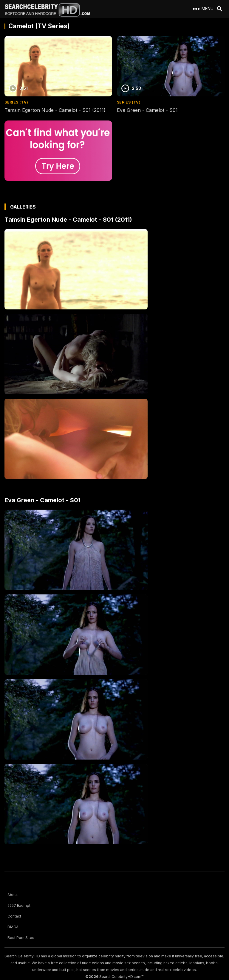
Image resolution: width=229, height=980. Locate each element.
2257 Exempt (19, 905)
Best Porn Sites (21, 938)
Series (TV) (16, 102)
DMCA (13, 927)
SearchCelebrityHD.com (120, 977)
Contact (14, 916)
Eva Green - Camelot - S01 (147, 110)
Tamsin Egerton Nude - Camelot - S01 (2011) (55, 110)
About (13, 895)
